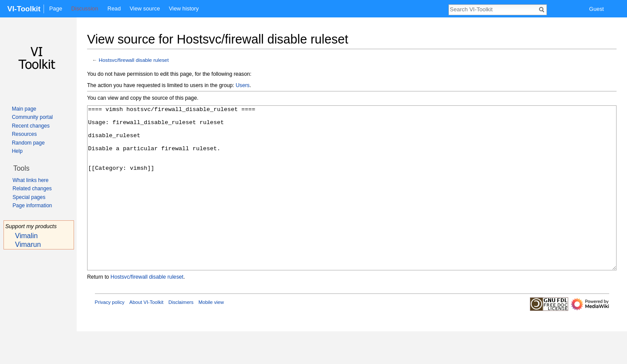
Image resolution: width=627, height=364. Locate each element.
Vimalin (27, 236)
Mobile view (211, 335)
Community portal (32, 117)
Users (243, 85)
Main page (24, 109)
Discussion (84, 8)
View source (145, 8)
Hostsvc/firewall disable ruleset (134, 60)
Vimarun (28, 244)
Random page (28, 143)
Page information (32, 206)
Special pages (29, 197)
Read (114, 8)
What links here (31, 180)
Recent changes (31, 126)
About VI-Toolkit (146, 335)
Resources (24, 134)
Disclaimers (181, 335)
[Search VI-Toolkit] (493, 9)
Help (17, 151)
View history (184, 8)
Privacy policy (110, 335)
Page (56, 8)
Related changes (32, 189)
